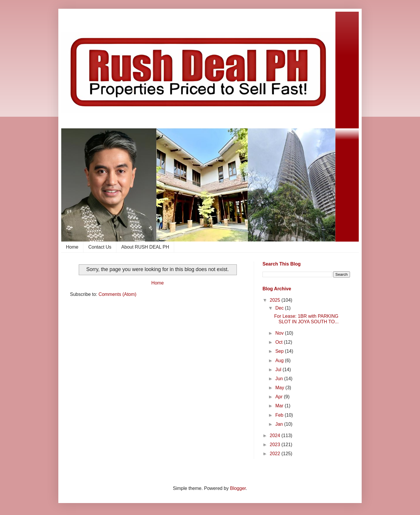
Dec (280, 308)
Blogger (238, 488)
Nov (280, 333)
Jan (280, 424)
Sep (280, 351)
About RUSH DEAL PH (145, 247)
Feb (280, 415)
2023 (276, 445)
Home (72, 247)
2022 (276, 454)
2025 (276, 300)
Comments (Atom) (118, 294)
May (280, 388)
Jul (279, 370)
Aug (280, 360)
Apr (280, 397)
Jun (280, 379)
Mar (280, 406)
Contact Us (100, 247)
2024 (276, 435)
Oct (280, 342)
